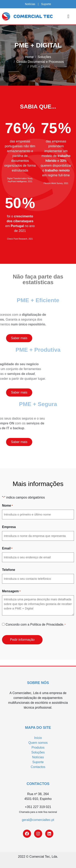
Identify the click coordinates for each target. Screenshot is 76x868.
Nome (7, 506)
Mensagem (11, 591)
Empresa (9, 527)
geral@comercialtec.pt (38, 820)
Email (7, 549)
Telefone (9, 570)
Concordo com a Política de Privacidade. (35, 625)
